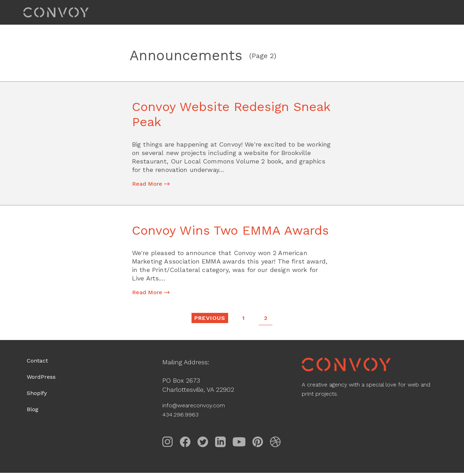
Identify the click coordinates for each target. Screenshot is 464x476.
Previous (210, 321)
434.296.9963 (182, 417)
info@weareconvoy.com (198, 408)
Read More (155, 185)
